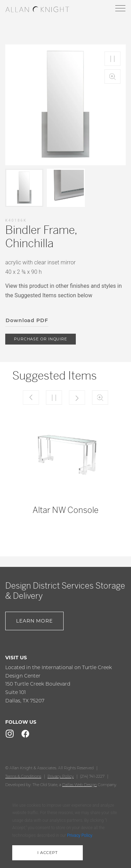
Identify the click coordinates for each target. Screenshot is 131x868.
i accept (48, 853)
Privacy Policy (61, 776)
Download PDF (27, 320)
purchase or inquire (41, 339)
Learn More (34, 621)
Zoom (112, 77)
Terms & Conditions (23, 776)
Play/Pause (112, 59)
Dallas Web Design (79, 785)
